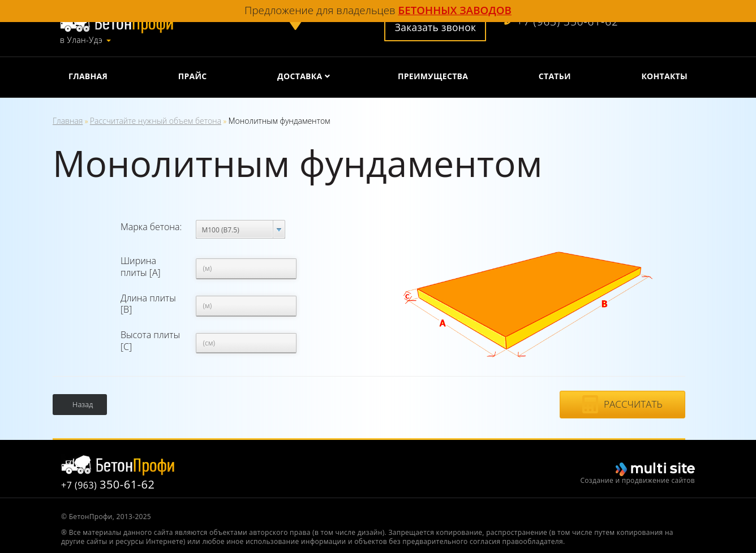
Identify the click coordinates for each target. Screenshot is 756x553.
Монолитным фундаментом (279, 121)
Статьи (555, 76)
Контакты (664, 76)
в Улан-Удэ (81, 40)
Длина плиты (148, 304)
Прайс (193, 76)
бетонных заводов (455, 10)
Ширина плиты (141, 267)
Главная (88, 76)
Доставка (300, 76)
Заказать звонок (436, 27)
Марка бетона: (151, 227)
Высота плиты (150, 341)
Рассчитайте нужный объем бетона (156, 121)
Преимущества (433, 76)
